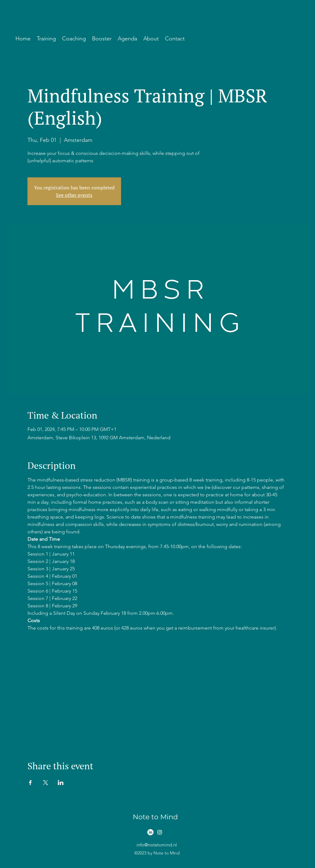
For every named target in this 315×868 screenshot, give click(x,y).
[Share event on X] (46, 783)
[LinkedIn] (150, 832)
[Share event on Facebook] (30, 783)
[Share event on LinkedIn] (61, 783)
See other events (74, 195)
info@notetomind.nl (157, 845)
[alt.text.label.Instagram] (160, 832)
